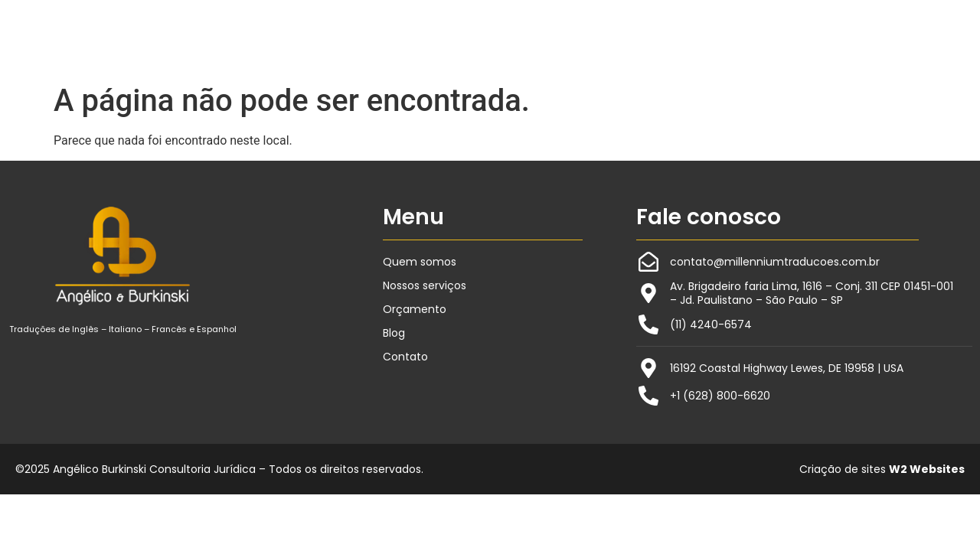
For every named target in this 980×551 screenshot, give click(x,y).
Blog (394, 333)
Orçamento (415, 309)
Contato (405, 357)
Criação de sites (882, 469)
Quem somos (420, 262)
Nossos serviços (425, 285)
